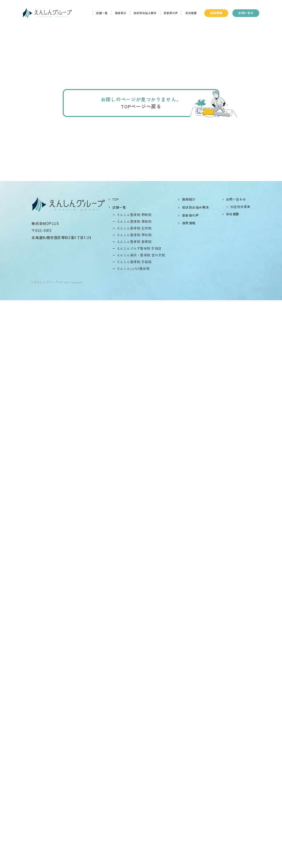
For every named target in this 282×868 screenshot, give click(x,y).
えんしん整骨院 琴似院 (134, 235)
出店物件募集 (241, 207)
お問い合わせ (236, 199)
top (116, 199)
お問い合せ (246, 13)
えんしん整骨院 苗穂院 (134, 241)
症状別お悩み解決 (145, 13)
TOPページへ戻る (141, 106)
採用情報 (216, 13)
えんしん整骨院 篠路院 (134, 221)
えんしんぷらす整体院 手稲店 (139, 248)
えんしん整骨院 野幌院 (134, 215)
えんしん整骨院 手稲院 (134, 262)
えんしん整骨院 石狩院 (134, 228)
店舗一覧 (102, 13)
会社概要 (191, 13)
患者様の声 (171, 13)
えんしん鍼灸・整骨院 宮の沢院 (141, 255)
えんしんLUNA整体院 (133, 268)
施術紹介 (121, 13)
